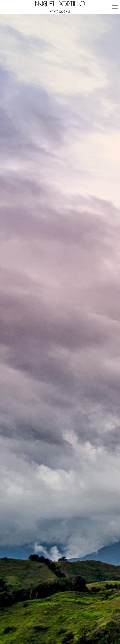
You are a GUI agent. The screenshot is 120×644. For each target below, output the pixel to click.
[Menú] (113, 7)
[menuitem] (113, 7)
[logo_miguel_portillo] (60, 7)
